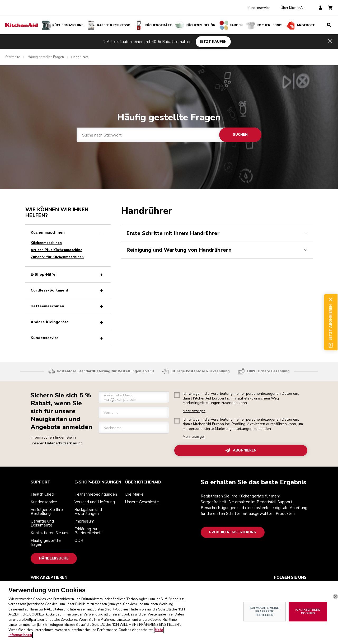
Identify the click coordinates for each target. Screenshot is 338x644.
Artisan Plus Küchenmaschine (57, 250)
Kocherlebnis (264, 25)
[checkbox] (177, 395)
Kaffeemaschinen (68, 306)
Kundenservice (259, 8)
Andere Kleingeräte (68, 322)
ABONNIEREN (241, 451)
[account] (320, 8)
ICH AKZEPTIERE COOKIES (308, 611)
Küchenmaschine (62, 25)
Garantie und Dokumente (42, 523)
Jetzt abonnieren (331, 322)
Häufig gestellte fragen (46, 542)
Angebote (300, 25)
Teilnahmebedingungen (96, 494)
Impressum (84, 521)
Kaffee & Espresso (109, 25)
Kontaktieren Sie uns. (50, 533)
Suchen (240, 135)
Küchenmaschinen (68, 232)
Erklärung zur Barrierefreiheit (88, 531)
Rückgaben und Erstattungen (88, 512)
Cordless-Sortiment (68, 290)
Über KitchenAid (293, 8)
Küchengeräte (153, 25)
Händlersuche (54, 558)
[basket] (330, 8)
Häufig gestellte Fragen (46, 57)
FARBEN (231, 25)
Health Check (43, 494)
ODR (79, 540)
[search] (329, 25)
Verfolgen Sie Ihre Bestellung (47, 512)
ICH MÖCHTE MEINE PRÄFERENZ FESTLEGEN (264, 611)
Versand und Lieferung (95, 502)
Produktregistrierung (233, 532)
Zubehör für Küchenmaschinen (57, 257)
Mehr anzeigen (194, 411)
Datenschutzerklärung (64, 443)
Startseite (13, 57)
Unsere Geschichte (142, 502)
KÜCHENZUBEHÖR (195, 25)
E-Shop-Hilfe (68, 274)
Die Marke (134, 494)
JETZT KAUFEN (213, 41)
